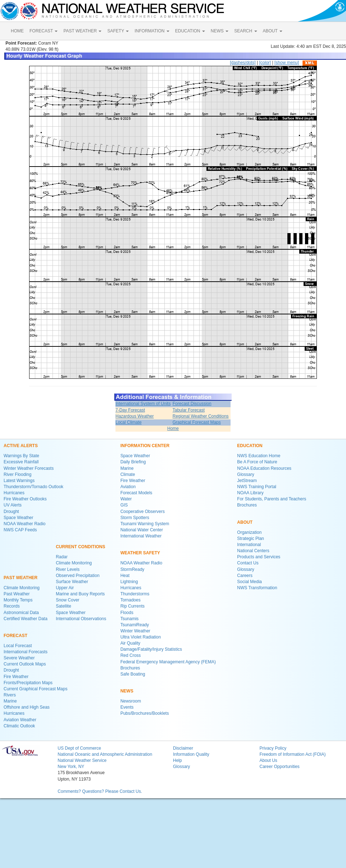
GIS (124, 505)
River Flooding (17, 474)
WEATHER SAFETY (140, 553)
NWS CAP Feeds (20, 530)
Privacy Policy (273, 748)
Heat (125, 576)
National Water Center (142, 530)
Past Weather (17, 594)
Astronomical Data (21, 613)
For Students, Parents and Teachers (272, 499)
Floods (127, 613)
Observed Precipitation (78, 576)
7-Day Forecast (130, 410)
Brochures (130, 668)
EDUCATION (190, 31)
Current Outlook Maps (25, 664)
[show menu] (287, 63)
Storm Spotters (135, 518)
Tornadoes (131, 600)
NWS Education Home (259, 456)
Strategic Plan (251, 538)
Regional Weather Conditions (201, 416)
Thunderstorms (135, 594)
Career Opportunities (279, 767)
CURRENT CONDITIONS (80, 547)
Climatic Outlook (19, 726)
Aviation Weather (20, 720)
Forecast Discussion (192, 404)
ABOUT (273, 31)
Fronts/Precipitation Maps (28, 683)
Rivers (10, 695)
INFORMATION (152, 31)
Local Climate (129, 422)
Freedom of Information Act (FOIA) (292, 754)
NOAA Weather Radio (25, 524)
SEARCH (245, 31)
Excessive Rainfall (21, 462)
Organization (249, 532)
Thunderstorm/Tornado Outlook (33, 487)
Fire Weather (16, 677)
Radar (62, 557)
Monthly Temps (18, 600)
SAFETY (118, 31)
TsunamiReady (135, 625)
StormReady (133, 569)
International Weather (141, 536)
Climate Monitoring (22, 588)
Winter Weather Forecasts (29, 468)
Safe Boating (133, 674)
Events (127, 707)
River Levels (68, 569)
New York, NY (71, 767)
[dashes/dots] (243, 63)
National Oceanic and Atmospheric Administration (105, 754)
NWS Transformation (257, 588)
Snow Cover (67, 600)
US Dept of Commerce (79, 748)
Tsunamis (130, 619)
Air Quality (130, 643)
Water (126, 499)
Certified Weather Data (26, 619)
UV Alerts (13, 505)
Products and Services (259, 557)
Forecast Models (136, 493)
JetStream (247, 481)
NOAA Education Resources (264, 468)
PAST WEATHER (82, 31)
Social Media (249, 582)
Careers (245, 576)
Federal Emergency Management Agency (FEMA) (168, 662)
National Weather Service (82, 760)
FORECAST (44, 31)
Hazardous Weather (135, 416)
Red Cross (131, 655)
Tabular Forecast (189, 410)
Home (173, 428)
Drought (11, 512)
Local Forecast (18, 646)
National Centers (253, 551)
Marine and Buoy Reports (80, 594)
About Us (268, 760)
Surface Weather (72, 582)
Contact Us (248, 563)
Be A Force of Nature (257, 462)
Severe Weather (19, 658)
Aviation (128, 487)
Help (177, 760)
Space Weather (19, 518)
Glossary (245, 474)
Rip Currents (133, 606)
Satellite (63, 606)
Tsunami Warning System (145, 524)
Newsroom (131, 701)
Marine (10, 701)
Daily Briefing (133, 462)
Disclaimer (183, 748)
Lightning (129, 582)
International (249, 545)
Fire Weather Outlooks (25, 499)
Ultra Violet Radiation (141, 637)
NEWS (220, 31)
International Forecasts (26, 652)
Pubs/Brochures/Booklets (145, 713)
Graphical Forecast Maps (197, 422)
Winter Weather (135, 631)
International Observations (81, 619)
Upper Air (65, 588)
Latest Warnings (19, 481)
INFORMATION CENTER (145, 446)
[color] (265, 63)
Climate (128, 474)
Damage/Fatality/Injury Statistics (151, 649)
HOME (17, 31)
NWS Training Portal (257, 487)
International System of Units (143, 404)
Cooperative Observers (143, 512)
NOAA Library (250, 493)
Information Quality (191, 754)
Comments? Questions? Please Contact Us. (100, 791)
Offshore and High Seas (27, 707)
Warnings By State (21, 456)
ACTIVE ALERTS (21, 446)
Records (12, 606)
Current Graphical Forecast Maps (35, 689)
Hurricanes (14, 493)
